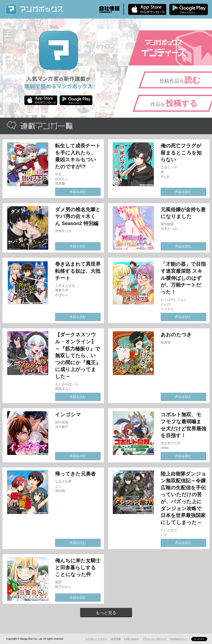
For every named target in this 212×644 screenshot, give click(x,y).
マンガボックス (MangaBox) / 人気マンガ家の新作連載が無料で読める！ (34, 9)
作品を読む (78, 192)
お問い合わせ (131, 639)
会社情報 (109, 9)
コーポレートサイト (96, 639)
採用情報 (116, 639)
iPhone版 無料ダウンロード (147, 9)
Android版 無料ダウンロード (189, 9)
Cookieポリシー (179, 639)
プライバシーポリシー (155, 639)
